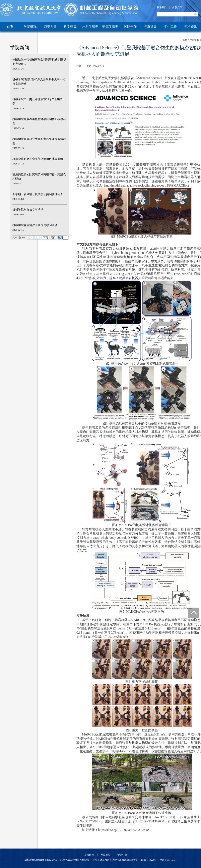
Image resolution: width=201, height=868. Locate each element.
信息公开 (177, 7)
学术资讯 (191, 27)
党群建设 (150, 27)
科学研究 (70, 27)
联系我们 (162, 7)
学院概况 (30, 27)
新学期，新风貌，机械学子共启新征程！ (38, 194)
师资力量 (50, 27)
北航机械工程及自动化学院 (75, 860)
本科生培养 (90, 27)
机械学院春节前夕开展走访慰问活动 (35, 225)
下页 (46, 238)
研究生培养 (110, 27)
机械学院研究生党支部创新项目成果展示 (38, 159)
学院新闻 (195, 40)
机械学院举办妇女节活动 (28, 210)
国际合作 (130, 27)
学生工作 (171, 27)
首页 (10, 27)
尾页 (53, 238)
